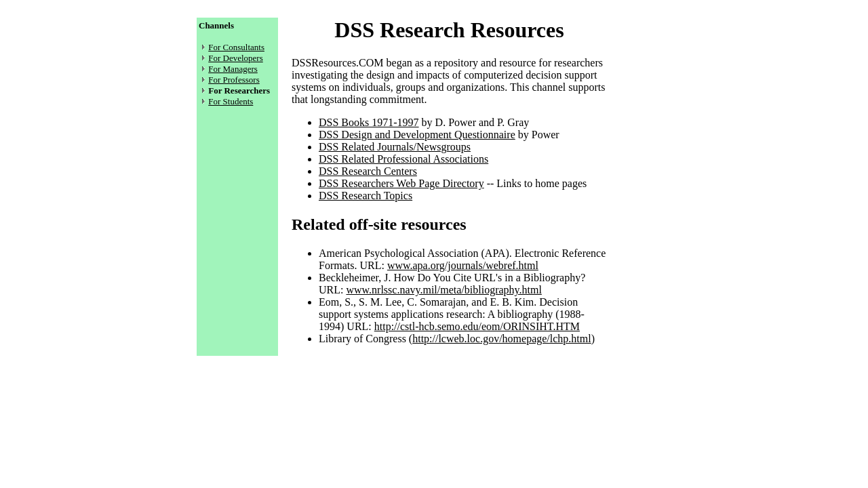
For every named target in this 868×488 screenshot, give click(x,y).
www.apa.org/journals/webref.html (463, 265)
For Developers (236, 58)
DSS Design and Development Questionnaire (417, 135)
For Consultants (236, 47)
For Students (231, 101)
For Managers (233, 69)
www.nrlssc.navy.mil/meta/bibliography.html (443, 290)
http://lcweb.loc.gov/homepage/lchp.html (502, 339)
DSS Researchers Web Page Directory (401, 183)
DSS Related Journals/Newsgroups (395, 147)
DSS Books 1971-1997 (369, 122)
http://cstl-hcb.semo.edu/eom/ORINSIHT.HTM (477, 326)
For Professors (234, 80)
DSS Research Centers (368, 171)
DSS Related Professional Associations (403, 159)
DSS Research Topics (366, 196)
